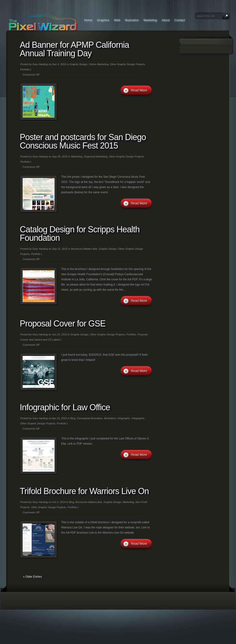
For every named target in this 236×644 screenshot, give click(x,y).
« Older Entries (32, 577)
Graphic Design (79, 64)
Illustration (132, 20)
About (166, 20)
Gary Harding (40, 64)
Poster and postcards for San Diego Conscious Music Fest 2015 (83, 141)
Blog (73, 418)
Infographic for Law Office (65, 407)
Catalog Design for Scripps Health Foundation (80, 234)
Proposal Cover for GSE (63, 324)
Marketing (150, 20)
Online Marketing (99, 64)
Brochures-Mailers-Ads (84, 249)
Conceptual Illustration (90, 418)
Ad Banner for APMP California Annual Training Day (74, 49)
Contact (180, 20)
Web (117, 20)
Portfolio (25, 69)
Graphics (103, 20)
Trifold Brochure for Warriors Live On (84, 491)
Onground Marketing (96, 157)
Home (88, 20)
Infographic (124, 418)
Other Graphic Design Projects (127, 64)
